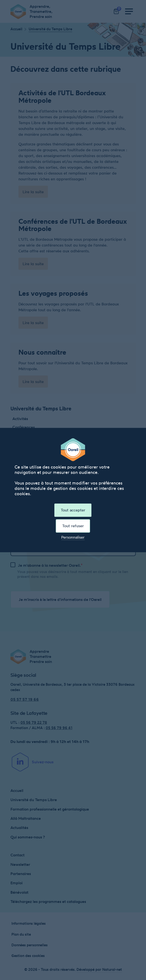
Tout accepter (73, 510)
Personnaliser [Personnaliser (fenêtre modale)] (73, 537)
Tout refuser (73, 526)
